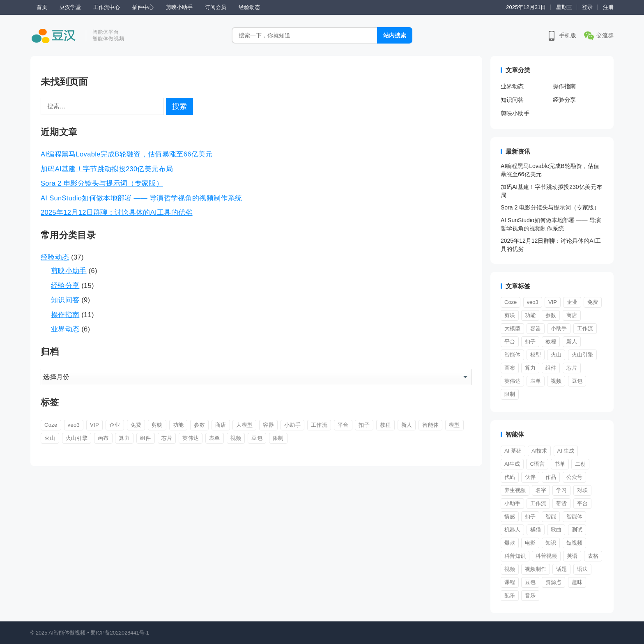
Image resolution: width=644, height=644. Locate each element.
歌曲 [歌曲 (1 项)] (556, 530)
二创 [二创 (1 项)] (580, 464)
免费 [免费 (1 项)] (136, 425)
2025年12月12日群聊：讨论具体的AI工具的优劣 (117, 212)
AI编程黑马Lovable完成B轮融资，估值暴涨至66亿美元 (127, 154)
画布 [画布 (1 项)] (103, 438)
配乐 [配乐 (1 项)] (510, 595)
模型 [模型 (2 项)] (454, 425)
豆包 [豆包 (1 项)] (257, 438)
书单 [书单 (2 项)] (560, 464)
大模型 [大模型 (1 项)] (244, 425)
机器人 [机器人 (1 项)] (512, 530)
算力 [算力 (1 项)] (124, 438)
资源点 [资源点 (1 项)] (553, 582)
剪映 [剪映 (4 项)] (157, 425)
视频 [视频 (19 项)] (510, 569)
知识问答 (65, 300)
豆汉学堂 (70, 7)
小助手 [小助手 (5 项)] (292, 425)
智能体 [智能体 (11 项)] (430, 425)
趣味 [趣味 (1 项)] (577, 582)
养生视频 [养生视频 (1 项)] (515, 490)
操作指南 (65, 315)
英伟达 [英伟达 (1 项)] (191, 438)
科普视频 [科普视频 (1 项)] (546, 556)
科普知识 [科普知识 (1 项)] (515, 556)
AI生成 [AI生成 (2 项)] (512, 464)
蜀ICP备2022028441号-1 (120, 633)
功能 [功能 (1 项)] (178, 425)
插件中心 (143, 7)
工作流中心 (107, 7)
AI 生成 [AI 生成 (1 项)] (566, 451)
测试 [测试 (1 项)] (577, 530)
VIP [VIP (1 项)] (94, 425)
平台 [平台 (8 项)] (582, 503)
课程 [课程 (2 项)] (510, 582)
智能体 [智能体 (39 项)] (574, 516)
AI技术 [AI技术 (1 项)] (539, 451)
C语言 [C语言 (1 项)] (537, 464)
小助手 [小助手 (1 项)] (512, 503)
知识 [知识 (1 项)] (551, 543)
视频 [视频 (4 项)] (236, 438)
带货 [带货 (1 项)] (561, 503)
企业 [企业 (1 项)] (115, 425)
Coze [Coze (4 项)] (51, 425)
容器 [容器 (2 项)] (268, 425)
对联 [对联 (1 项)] (582, 490)
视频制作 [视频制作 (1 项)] (536, 569)
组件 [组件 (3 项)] (146, 438)
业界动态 (65, 329)
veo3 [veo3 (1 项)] (74, 425)
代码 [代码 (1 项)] (510, 477)
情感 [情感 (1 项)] (510, 516)
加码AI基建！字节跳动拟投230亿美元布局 (107, 169)
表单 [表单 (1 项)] (215, 438)
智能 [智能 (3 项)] (551, 516)
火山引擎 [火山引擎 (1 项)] (77, 438)
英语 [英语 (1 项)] (572, 556)
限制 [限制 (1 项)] (278, 438)
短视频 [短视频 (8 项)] (574, 543)
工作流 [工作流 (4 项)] (538, 503)
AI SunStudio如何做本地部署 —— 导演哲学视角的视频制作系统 (141, 198)
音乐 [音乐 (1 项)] (530, 595)
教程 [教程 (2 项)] (385, 425)
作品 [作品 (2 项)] (551, 477)
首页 (42, 7)
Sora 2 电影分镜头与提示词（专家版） (102, 183)
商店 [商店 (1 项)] (221, 425)
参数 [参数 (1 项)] (199, 425)
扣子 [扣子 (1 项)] (530, 516)
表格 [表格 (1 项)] (593, 556)
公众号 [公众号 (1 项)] (574, 477)
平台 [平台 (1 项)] (343, 425)
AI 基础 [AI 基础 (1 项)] (513, 451)
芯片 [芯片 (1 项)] (167, 438)
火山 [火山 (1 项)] (50, 438)
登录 (587, 7)
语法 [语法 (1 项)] (582, 569)
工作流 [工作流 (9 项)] (319, 425)
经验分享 (65, 285)
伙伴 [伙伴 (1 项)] (530, 477)
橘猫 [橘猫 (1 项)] (536, 530)
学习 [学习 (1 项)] (561, 490)
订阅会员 (216, 7)
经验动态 (249, 7)
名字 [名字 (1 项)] (541, 490)
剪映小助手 (179, 7)
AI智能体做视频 (67, 633)
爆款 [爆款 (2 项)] (510, 543)
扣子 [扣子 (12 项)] (364, 425)
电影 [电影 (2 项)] (530, 543)
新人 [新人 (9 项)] (407, 425)
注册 (608, 7)
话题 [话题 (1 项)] (561, 569)
